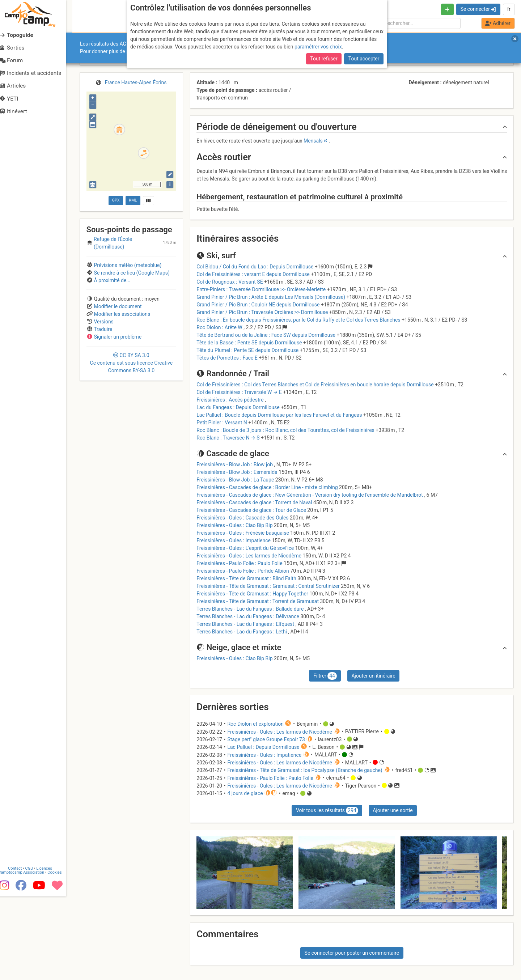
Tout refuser (324, 59)
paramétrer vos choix (318, 47)
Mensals (313, 141)
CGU (35, 952)
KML (133, 200)
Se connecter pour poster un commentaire (352, 953)
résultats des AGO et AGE (118, 44)
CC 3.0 (132, 363)
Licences (50, 952)
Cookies (61, 956)
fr (509, 9)
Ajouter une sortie (393, 810)
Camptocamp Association (27, 956)
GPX (116, 200)
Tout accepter (364, 59)
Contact (21, 952)
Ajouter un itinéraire (373, 676)
